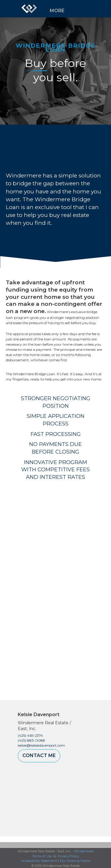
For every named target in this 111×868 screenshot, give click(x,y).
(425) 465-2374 (30, 735)
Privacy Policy (68, 856)
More (57, 11)
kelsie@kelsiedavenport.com (41, 745)
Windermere (84, 851)
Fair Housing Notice (75, 861)
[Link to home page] (29, 9)
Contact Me (39, 755)
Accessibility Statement (39, 861)
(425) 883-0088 (31, 740)
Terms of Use (42, 856)
